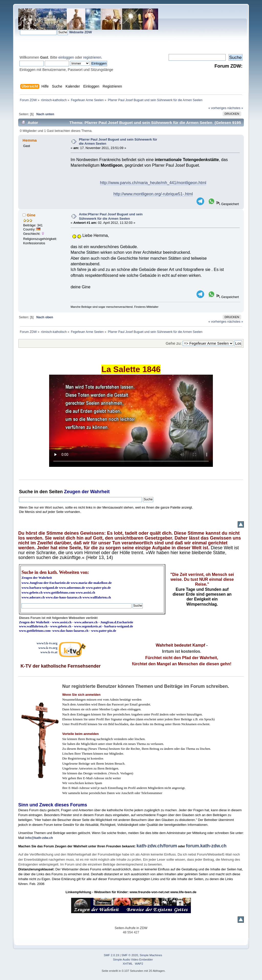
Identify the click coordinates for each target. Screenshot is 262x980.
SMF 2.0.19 (112, 955)
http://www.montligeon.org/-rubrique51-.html (153, 194)
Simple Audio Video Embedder (133, 960)
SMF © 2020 (130, 955)
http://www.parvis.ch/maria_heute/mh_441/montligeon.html (153, 183)
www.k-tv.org (48, 648)
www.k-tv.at (49, 652)
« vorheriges (217, 108)
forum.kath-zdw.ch (206, 846)
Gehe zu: (173, 343)
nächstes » (235, 108)
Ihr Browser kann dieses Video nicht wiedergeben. (131, 421)
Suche (26, 492)
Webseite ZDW (80, 32)
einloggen (66, 57)
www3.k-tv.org (47, 643)
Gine (31, 215)
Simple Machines (151, 955)
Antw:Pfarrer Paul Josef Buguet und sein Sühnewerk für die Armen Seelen (111, 216)
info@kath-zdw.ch (39, 838)
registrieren (92, 57)
